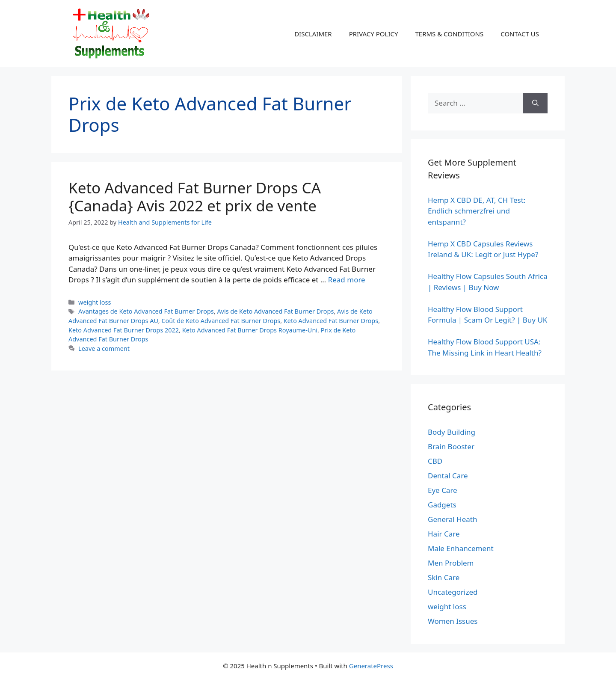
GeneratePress (371, 666)
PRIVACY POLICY (374, 34)
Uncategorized (453, 592)
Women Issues (453, 621)
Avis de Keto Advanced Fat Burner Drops (275, 311)
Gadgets (442, 505)
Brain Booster (451, 446)
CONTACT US (520, 34)
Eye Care (443, 490)
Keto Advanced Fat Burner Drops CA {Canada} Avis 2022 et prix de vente (195, 197)
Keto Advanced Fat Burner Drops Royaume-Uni (250, 330)
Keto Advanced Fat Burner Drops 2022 (124, 330)
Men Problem (451, 563)
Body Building (452, 432)
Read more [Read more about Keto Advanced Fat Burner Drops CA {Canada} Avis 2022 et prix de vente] (347, 280)
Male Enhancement (461, 548)
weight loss (95, 302)
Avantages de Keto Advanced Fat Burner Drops (146, 311)
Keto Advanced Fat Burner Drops (331, 321)
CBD (435, 461)
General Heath (452, 519)
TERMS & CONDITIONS (449, 34)
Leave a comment (104, 348)
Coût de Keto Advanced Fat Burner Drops (221, 321)
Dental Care (448, 476)
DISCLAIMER (313, 34)
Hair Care (444, 534)
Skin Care (444, 577)
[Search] (535, 103)
